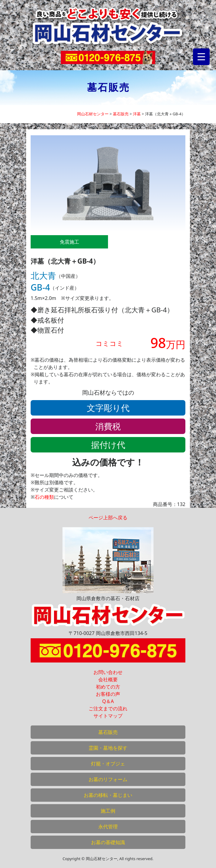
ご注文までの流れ (108, 709)
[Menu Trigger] (201, 57)
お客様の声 (108, 694)
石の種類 (44, 497)
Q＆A (108, 701)
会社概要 (108, 679)
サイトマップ (108, 716)
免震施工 (69, 242)
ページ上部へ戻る (108, 518)
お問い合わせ (108, 672)
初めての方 (108, 687)
